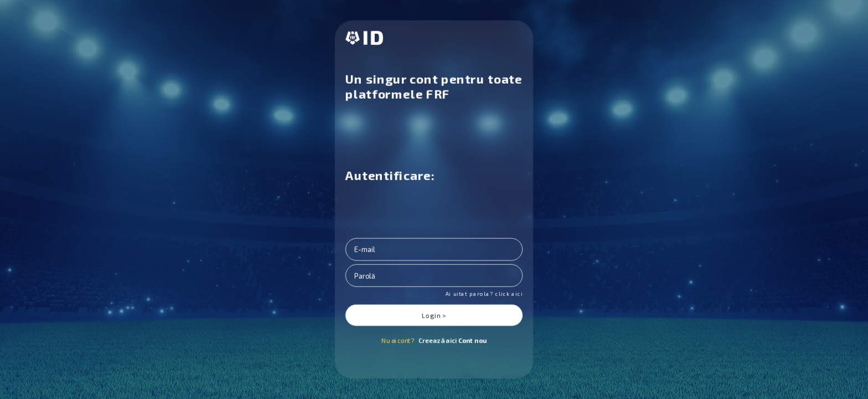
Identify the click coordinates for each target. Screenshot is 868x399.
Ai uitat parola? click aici (484, 293)
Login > (434, 315)
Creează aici (453, 340)
